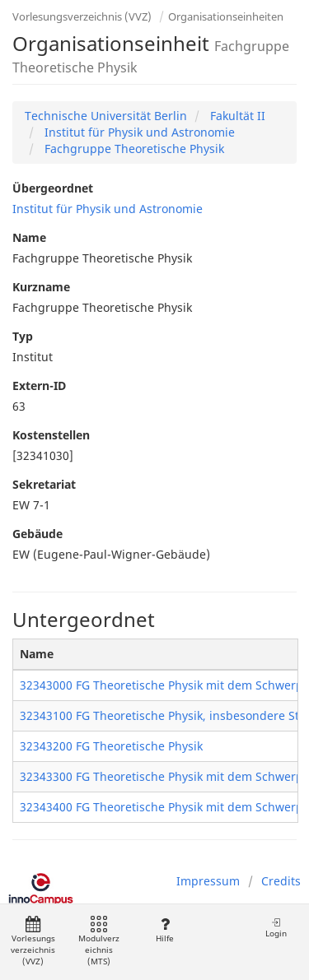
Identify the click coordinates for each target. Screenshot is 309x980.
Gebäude (37, 534)
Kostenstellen (51, 435)
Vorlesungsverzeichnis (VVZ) (82, 16)
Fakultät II (236, 116)
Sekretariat (44, 484)
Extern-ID (39, 385)
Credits (281, 881)
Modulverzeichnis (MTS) (99, 942)
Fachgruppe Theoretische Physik (133, 149)
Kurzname (41, 287)
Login (276, 928)
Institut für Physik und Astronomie (138, 132)
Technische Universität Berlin (106, 116)
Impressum (208, 881)
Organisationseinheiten (226, 16)
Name (29, 237)
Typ (23, 336)
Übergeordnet (53, 188)
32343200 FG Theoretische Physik (111, 746)
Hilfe (164, 930)
